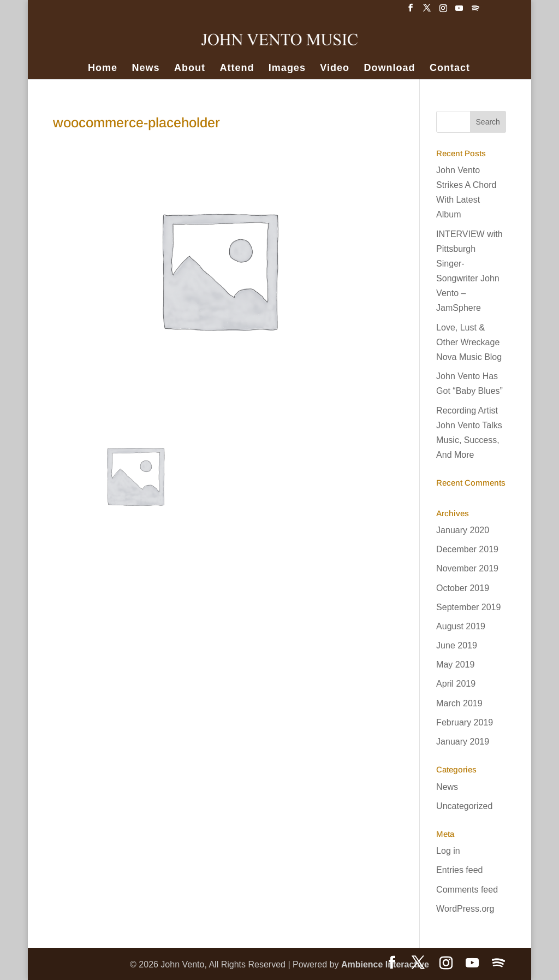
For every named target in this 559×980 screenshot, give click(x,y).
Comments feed (467, 890)
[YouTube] (459, 11)
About (190, 69)
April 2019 (456, 684)
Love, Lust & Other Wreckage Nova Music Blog (469, 342)
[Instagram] (443, 11)
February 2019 (465, 722)
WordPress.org (465, 909)
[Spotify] (475, 11)
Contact (450, 69)
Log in (448, 851)
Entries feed (459, 870)
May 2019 (455, 665)
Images (287, 69)
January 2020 (463, 530)
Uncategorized (464, 806)
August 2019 (461, 626)
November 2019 (467, 568)
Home (103, 69)
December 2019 (467, 549)
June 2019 (457, 645)
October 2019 (463, 588)
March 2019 (459, 703)
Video (335, 69)
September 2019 (468, 607)
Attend (237, 69)
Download (390, 69)
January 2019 (463, 742)
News (145, 69)
